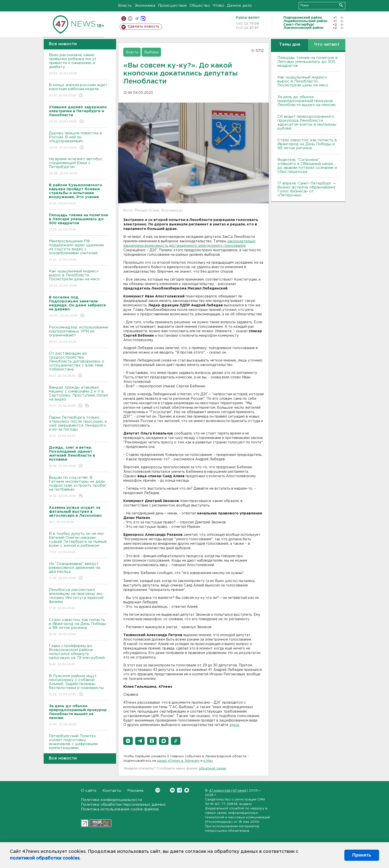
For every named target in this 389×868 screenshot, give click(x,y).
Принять (362, 855)
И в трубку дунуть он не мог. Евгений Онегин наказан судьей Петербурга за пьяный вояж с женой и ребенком (79, 543)
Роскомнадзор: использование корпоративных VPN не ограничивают (79, 335)
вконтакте (130, 18)
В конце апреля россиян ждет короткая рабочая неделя (79, 90)
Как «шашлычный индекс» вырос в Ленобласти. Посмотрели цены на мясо (79, 279)
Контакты (112, 791)
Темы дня (290, 45)
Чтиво (218, 6)
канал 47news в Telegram (178, 761)
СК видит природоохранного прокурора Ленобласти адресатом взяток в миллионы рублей (307, 123)
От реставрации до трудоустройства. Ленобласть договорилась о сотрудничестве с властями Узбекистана (79, 365)
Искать (341, 5)
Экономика (145, 6)
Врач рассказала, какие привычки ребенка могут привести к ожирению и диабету (79, 64)
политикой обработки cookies (45, 858)
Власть (125, 6)
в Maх (208, 761)
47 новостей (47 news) (228, 791)
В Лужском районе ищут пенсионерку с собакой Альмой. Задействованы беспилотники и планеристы (79, 685)
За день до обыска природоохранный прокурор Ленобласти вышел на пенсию (307, 101)
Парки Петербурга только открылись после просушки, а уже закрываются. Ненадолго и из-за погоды (79, 427)
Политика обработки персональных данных (123, 805)
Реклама (135, 791)
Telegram (179, 790)
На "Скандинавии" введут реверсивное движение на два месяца (79, 571)
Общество (200, 6)
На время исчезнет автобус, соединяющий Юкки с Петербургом (79, 166)
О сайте (89, 791)
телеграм (137, 18)
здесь (234, 725)
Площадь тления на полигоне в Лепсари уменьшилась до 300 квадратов (308, 62)
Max (187, 790)
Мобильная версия (124, 18)
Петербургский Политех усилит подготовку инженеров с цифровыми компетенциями (79, 745)
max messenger (143, 18)
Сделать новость (144, 27)
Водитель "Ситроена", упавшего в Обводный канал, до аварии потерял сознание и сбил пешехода (307, 166)
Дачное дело (239, 6)
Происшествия (172, 6)
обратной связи (212, 769)
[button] (128, 741)
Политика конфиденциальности (112, 800)
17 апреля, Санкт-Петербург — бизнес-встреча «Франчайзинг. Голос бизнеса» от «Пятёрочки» (307, 189)
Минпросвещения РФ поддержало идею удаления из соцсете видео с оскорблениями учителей (79, 251)
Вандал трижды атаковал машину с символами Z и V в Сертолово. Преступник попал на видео (79, 397)
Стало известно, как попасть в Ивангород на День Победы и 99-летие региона (79, 627)
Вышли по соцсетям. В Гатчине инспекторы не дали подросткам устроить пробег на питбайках (79, 487)
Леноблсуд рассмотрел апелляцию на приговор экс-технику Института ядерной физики (79, 599)
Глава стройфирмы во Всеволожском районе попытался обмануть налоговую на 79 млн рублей (79, 655)
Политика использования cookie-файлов (120, 809)
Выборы (151, 52)
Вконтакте (158, 790)
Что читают (327, 45)
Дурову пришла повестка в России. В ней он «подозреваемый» (79, 141)
